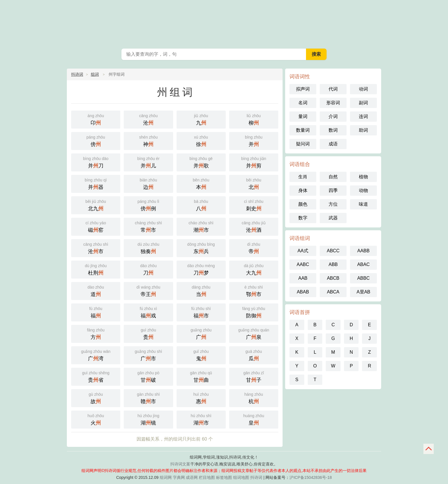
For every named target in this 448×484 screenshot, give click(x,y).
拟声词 (303, 89)
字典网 (179, 477)
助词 (363, 130)
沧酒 (254, 226)
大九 (254, 269)
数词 (333, 130)
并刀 (96, 162)
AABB (364, 251)
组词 (95, 74)
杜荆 (96, 269)
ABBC (363, 278)
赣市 (148, 398)
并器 (96, 183)
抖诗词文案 (180, 464)
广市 (148, 355)
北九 (96, 205)
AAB (303, 278)
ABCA (333, 292)
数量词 (303, 130)
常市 (148, 226)
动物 (363, 190)
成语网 (192, 477)
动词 (363, 89)
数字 (303, 218)
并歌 (201, 162)
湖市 (201, 419)
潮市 (201, 226)
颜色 (303, 204)
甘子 (254, 376)
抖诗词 (77, 74)
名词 (303, 103)
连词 (363, 116)
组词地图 (241, 477)
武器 (333, 218)
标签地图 (224, 477)
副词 (363, 103)
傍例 (148, 205)
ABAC (363, 264)
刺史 (254, 205)
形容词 (333, 103)
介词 (333, 116)
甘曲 (201, 376)
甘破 (148, 376)
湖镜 (148, 419)
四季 (333, 190)
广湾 (96, 355)
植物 (363, 177)
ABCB (333, 278)
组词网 (166, 477)
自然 (333, 177)
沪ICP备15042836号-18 (311, 477)
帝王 (148, 290)
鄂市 (254, 290)
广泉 (254, 333)
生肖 (303, 177)
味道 (363, 204)
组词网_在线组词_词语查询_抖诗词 (224, 23)
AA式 (303, 251)
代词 (333, 89)
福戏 (148, 312)
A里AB (363, 292)
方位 (333, 204)
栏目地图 (207, 477)
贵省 (96, 376)
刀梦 (201, 269)
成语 (333, 144)
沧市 (96, 248)
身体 (303, 190)
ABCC (333, 251)
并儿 (148, 162)
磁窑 (96, 226)
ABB (333, 264)
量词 (303, 116)
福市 (201, 312)
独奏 (148, 248)
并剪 (254, 162)
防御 (254, 312)
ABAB (303, 292)
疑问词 (303, 144)
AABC (303, 264)
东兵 (201, 248)
